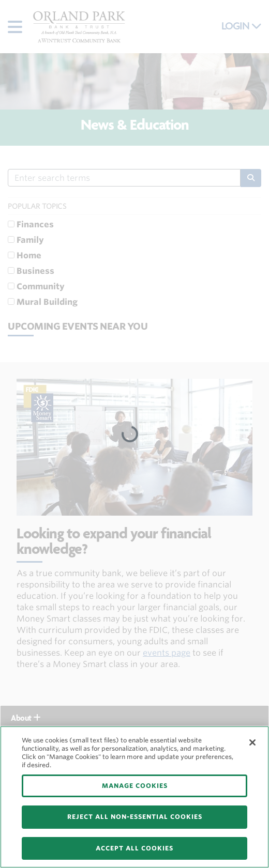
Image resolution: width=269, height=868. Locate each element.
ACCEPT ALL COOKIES (134, 848)
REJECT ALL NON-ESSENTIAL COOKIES (135, 817)
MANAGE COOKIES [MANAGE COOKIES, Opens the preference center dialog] (135, 786)
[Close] (252, 742)
